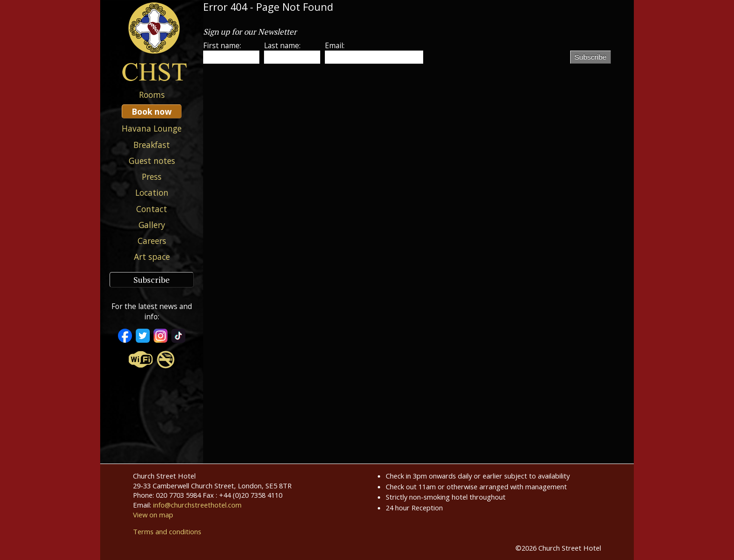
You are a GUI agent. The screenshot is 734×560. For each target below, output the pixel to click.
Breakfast (152, 145)
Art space (152, 257)
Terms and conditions (167, 531)
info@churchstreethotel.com (197, 505)
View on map (153, 515)
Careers (152, 241)
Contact (152, 209)
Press (152, 177)
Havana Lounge (152, 128)
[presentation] (499, 66)
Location (152, 192)
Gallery (152, 225)
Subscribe (152, 280)
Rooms (152, 95)
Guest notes (152, 161)
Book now (152, 111)
